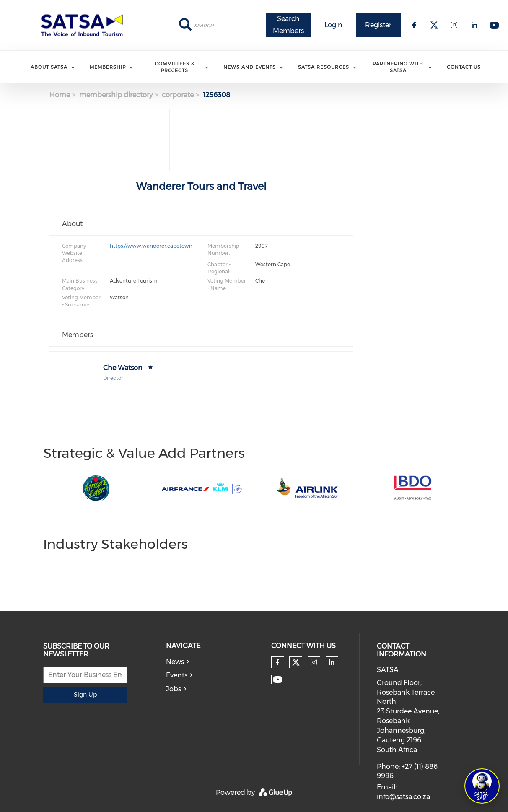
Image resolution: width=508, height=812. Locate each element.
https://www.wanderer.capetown (151, 246)
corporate (178, 95)
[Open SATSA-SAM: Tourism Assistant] (482, 786)
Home (60, 95)
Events (177, 675)
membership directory (116, 95)
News (175, 662)
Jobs (174, 689)
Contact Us (464, 67)
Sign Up (85, 695)
